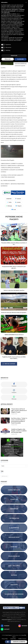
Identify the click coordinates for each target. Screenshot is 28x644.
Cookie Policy (13, 639)
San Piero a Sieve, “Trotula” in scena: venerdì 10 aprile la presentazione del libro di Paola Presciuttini (19, 421)
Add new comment (9, 364)
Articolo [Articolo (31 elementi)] (5, 476)
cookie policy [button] (7, 12)
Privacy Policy (5, 639)
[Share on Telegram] (19, 206)
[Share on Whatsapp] (9, 206)
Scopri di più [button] (14, 55)
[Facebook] (5, 626)
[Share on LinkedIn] (18, 202)
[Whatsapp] (5, 629)
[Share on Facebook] (18, 199)
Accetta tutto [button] (20, 59)
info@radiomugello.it (7, 619)
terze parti (4, 15)
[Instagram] (23, 626)
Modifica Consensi (22, 639)
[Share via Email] (14, 209)
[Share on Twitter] (9, 202)
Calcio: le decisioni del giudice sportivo (14, 290)
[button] (26, 2)
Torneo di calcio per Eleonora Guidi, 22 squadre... (14, 313)
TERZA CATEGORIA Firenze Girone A (14, 335)
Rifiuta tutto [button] (8, 59)
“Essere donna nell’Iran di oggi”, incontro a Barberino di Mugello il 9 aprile (19, 411)
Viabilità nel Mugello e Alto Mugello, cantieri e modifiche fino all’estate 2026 (19, 431)
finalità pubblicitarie (18, 23)
